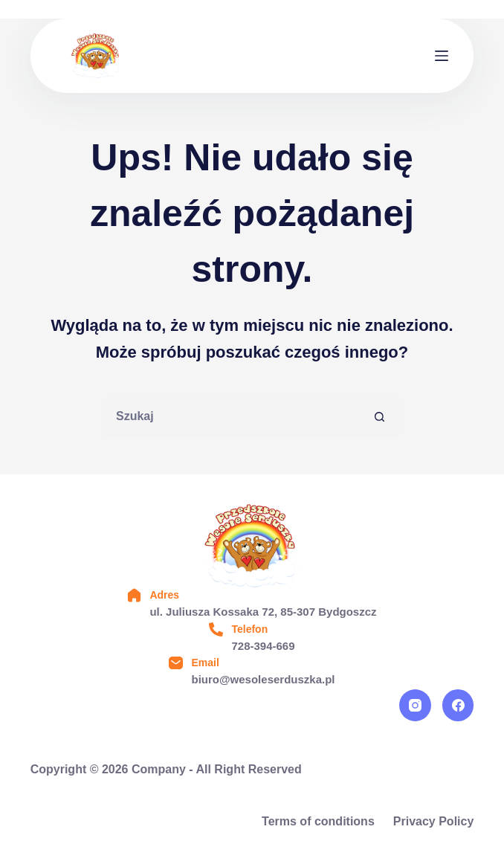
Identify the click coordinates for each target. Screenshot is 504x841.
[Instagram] (415, 705)
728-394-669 (263, 646)
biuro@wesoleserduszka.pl (263, 679)
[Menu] (442, 56)
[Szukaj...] (232, 417)
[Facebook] (458, 705)
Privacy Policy (434, 821)
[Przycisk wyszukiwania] (380, 417)
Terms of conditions (318, 821)
